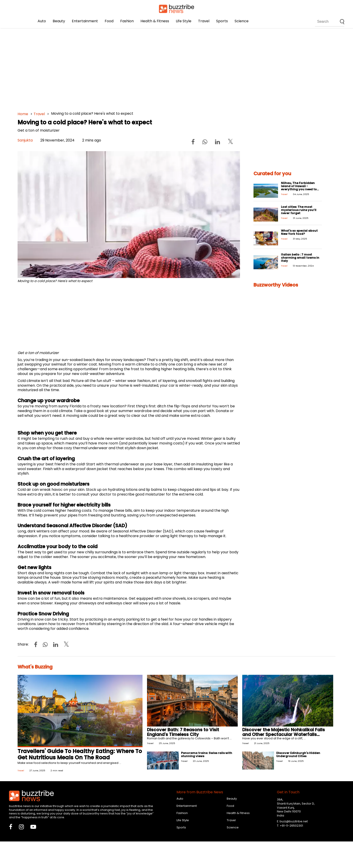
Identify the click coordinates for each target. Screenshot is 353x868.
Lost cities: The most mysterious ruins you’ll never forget (299, 210)
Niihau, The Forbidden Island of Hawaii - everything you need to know (299, 188)
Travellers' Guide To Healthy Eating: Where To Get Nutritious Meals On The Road (80, 754)
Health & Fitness (155, 21)
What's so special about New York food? (299, 232)
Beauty (59, 21)
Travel (204, 21)
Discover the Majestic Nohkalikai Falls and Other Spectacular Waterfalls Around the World (284, 735)
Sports (222, 21)
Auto (42, 21)
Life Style (184, 21)
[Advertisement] (153, 67)
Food (109, 21)
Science (242, 21)
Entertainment (85, 21)
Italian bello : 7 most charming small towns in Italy (300, 258)
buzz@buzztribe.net (294, 821)
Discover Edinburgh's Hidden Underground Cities (298, 755)
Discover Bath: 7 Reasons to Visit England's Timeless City (183, 732)
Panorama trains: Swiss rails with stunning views (207, 755)
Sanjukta (25, 140)
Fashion (127, 21)
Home (23, 114)
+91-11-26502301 (291, 826)
